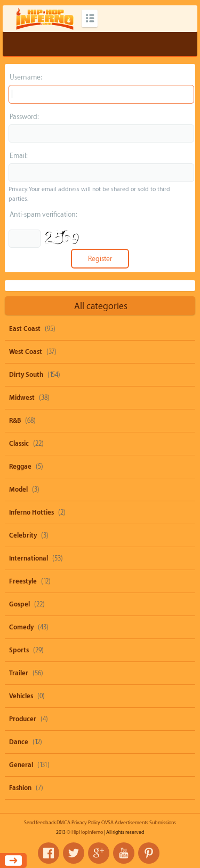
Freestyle (23, 581)
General (21, 765)
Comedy (21, 627)
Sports (19, 650)
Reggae (20, 467)
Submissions (163, 823)
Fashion (20, 788)
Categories (90, 18)
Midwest (22, 398)
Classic (19, 444)
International (29, 558)
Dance (19, 742)
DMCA (63, 823)
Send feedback (40, 823)
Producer (23, 719)
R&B (15, 421)
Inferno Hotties (31, 512)
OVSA (107, 823)
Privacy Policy (86, 823)
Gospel (19, 604)
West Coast (26, 352)
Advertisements (131, 823)
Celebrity (23, 535)
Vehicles (21, 696)
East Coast (25, 329)
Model (18, 490)
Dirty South (26, 375)
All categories (101, 306)
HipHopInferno (87, 832)
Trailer (19, 673)
